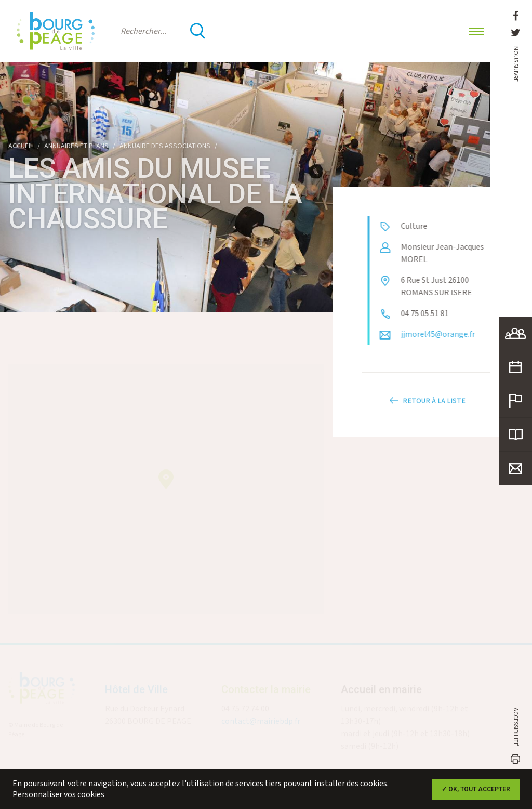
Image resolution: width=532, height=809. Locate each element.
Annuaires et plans (76, 146)
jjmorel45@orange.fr (444, 335)
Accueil (21, 146)
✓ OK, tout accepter (476, 789)
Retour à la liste (426, 407)
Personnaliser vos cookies (58, 795)
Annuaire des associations (165, 146)
